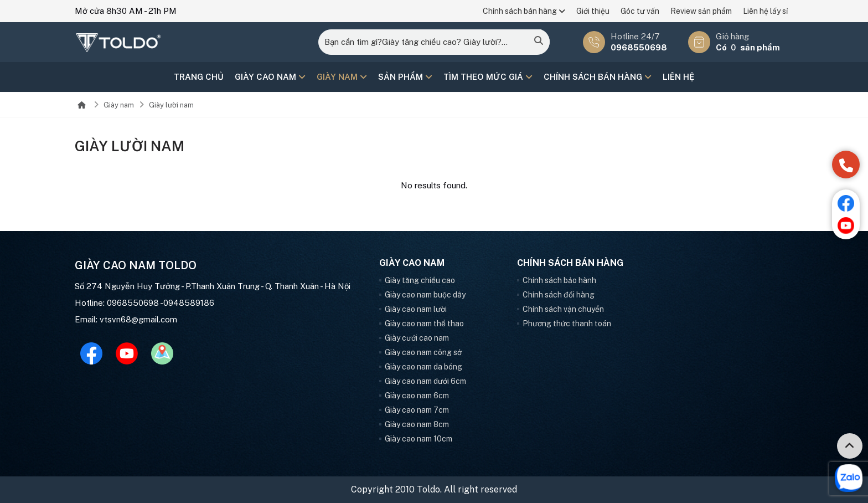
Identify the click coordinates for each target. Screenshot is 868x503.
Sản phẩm (405, 77)
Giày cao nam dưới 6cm (425, 381)
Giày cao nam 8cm (417, 424)
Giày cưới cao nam (417, 338)
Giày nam (342, 77)
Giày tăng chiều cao (420, 280)
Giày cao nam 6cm (417, 396)
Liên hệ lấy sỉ (765, 11)
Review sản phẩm (701, 11)
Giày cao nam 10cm (418, 439)
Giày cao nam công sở (423, 352)
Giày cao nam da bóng (423, 367)
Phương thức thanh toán (567, 324)
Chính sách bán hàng (524, 11)
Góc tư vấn (640, 11)
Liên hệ (678, 77)
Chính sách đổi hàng (559, 295)
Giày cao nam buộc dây (425, 295)
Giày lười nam (171, 105)
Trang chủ (199, 77)
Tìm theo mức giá (488, 77)
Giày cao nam (270, 77)
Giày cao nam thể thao (424, 324)
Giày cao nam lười (416, 309)
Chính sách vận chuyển (563, 309)
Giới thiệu (593, 11)
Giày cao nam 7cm (417, 410)
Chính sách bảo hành (559, 280)
